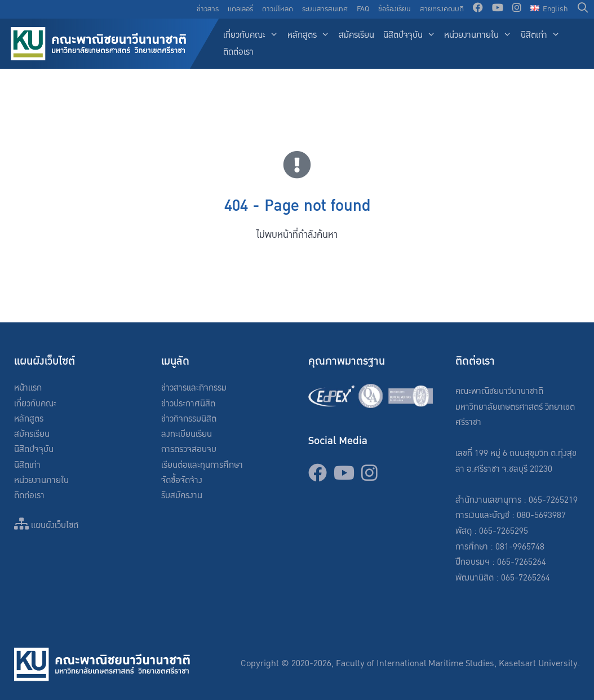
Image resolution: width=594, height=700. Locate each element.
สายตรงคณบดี (442, 9)
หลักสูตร (311, 36)
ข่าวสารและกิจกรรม (194, 388)
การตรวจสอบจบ (189, 449)
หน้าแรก (28, 388)
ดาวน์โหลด (278, 9)
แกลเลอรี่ (240, 9)
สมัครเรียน (356, 35)
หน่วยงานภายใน (480, 36)
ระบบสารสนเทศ (325, 9)
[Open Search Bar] (583, 9)
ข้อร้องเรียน (394, 9)
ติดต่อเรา (238, 52)
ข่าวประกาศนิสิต (188, 404)
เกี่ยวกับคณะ (253, 36)
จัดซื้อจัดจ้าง (182, 480)
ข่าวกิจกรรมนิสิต (189, 419)
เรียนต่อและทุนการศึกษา (202, 465)
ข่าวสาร (208, 9)
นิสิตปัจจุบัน (412, 36)
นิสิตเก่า (543, 36)
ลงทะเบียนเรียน (187, 434)
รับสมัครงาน (182, 496)
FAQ (363, 9)
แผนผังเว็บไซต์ (46, 526)
